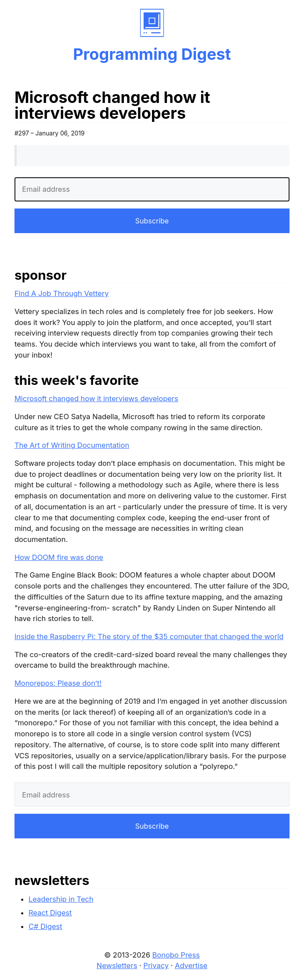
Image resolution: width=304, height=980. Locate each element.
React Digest (50, 913)
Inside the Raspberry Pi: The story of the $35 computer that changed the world (149, 636)
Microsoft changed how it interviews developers (96, 399)
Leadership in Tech (61, 899)
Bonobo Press (176, 955)
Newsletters (117, 965)
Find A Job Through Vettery (62, 293)
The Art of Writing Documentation (72, 445)
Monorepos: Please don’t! (58, 683)
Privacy (156, 965)
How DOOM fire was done (59, 557)
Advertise (191, 965)
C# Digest (45, 926)
